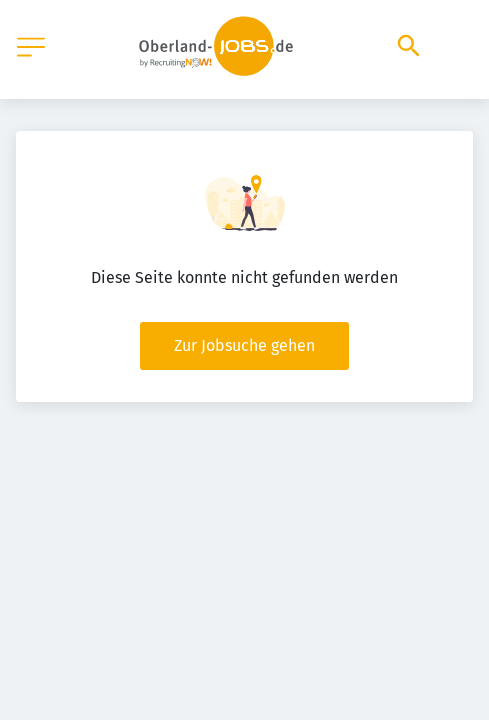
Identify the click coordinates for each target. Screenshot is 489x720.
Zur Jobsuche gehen (244, 345)
